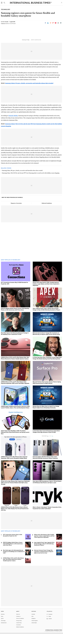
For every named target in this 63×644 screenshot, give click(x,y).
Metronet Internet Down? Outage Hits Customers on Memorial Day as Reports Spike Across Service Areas (44, 562)
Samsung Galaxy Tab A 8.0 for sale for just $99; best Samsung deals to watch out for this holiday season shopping (31, 184)
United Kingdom (35, 631)
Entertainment (4, 633)
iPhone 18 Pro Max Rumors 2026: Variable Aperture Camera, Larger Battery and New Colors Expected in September (46, 295)
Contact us (18, 627)
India (32, 627)
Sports (2, 629)
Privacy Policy (19, 631)
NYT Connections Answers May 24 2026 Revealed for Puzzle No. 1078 (13, 546)
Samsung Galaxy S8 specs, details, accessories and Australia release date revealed (29, 94)
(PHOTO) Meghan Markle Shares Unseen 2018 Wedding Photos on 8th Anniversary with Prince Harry (13, 554)
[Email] (58, 23)
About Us (18, 625)
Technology (3, 631)
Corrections (18, 636)
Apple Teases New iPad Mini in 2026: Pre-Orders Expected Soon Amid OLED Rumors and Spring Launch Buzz (15, 443)
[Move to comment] (61, 23)
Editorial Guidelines (47, 214)
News (2, 627)
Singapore (34, 629)
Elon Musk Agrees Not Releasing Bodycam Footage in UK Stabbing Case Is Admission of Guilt (14, 562)
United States (34, 633)
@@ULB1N (13, 22)
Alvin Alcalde (5, 22)
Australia (33, 625)
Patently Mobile (13, 126)
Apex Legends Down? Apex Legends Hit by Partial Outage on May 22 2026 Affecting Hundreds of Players (44, 554)
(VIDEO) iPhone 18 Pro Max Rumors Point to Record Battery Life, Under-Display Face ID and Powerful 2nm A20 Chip (15, 519)
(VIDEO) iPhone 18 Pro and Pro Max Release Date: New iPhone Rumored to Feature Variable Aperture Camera (13, 570)
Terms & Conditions (20, 629)
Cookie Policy (19, 633)
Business (3, 625)
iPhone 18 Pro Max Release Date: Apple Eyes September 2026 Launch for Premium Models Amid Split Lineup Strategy (15, 493)
